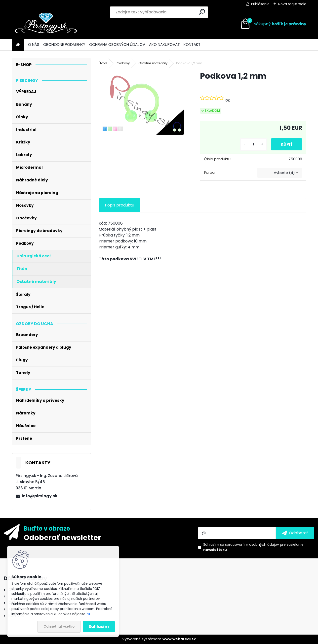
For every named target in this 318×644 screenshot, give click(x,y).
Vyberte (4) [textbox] (284, 173)
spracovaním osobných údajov (252, 544)
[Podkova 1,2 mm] (141, 103)
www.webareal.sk (179, 639)
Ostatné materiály (153, 63)
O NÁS (34, 45)
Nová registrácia (292, 4)
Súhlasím (99, 627)
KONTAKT (192, 45)
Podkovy (123, 63)
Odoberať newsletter (62, 537)
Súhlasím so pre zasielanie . (253, 547)
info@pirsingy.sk (40, 496)
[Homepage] (18, 45)
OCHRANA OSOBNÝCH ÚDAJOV (117, 45)
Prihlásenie (260, 4)
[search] (202, 12)
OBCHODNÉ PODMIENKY (64, 45)
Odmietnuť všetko (59, 627)
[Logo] (46, 24)
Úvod (103, 63)
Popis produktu (119, 205)
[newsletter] (295, 533)
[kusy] (253, 144)
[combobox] (280, 173)
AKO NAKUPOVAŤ (164, 45)
